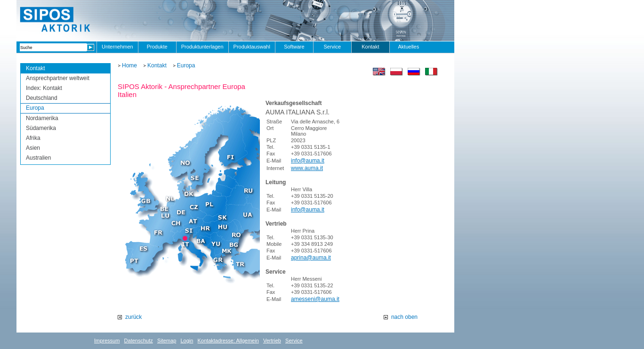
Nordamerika (42, 118)
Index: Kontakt (44, 88)
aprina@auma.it (311, 258)
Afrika (33, 138)
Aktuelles (409, 47)
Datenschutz (139, 341)
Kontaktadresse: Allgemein (228, 341)
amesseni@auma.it (315, 299)
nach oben (404, 317)
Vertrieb (272, 341)
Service (333, 47)
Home (129, 65)
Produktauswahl (252, 47)
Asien (33, 148)
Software (294, 47)
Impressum (107, 341)
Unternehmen (117, 47)
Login (187, 341)
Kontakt (370, 47)
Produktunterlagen (202, 47)
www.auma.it (307, 168)
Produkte (157, 47)
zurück (133, 317)
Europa (35, 108)
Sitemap (167, 341)
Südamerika (41, 128)
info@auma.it (308, 161)
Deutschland (42, 98)
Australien (38, 158)
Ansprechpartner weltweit (58, 78)
